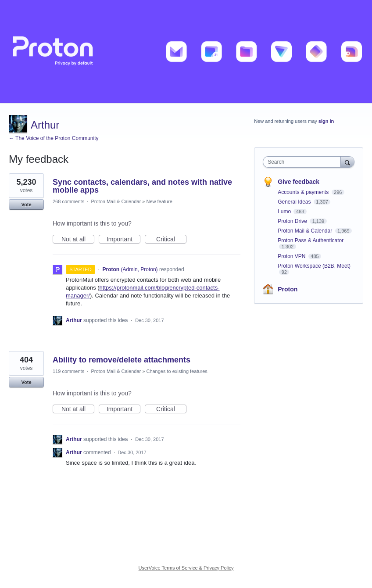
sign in (326, 121)
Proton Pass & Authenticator (311, 240)
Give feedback (299, 182)
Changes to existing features (177, 371)
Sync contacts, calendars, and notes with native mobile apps (142, 186)
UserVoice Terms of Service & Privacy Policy (186, 568)
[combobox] (304, 162)
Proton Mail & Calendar (116, 201)
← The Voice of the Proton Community (54, 138)
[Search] (347, 162)
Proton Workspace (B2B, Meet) (314, 266)
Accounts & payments (304, 192)
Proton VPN (292, 256)
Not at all (78, 240)
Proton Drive (293, 221)
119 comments (68, 371)
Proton (288, 289)
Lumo (285, 212)
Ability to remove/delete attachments (122, 360)
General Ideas (295, 202)
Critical (171, 240)
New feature (159, 201)
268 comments (68, 201)
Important (123, 240)
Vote (26, 204)
